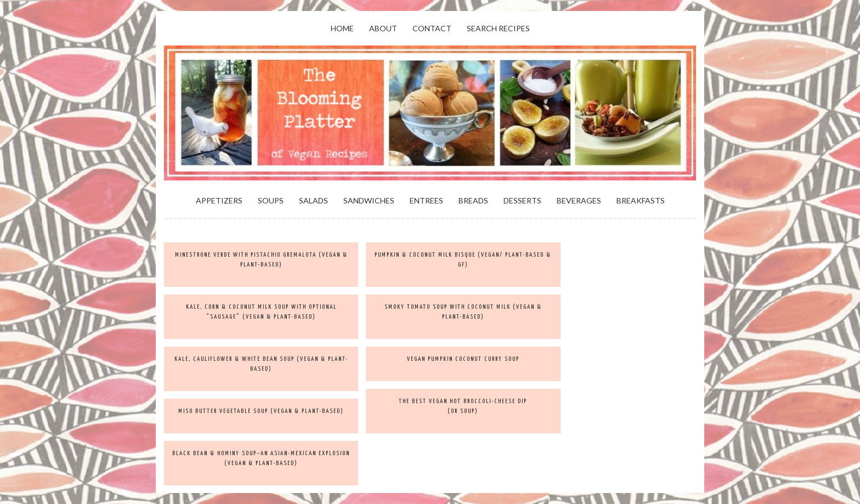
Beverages (579, 200)
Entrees (426, 200)
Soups (271, 200)
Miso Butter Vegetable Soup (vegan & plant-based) (261, 411)
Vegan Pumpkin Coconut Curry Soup (463, 359)
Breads (473, 200)
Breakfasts (641, 200)
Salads (313, 200)
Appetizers (219, 200)
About (383, 28)
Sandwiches (369, 200)
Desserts (522, 200)
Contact (432, 28)
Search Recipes (498, 28)
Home (342, 28)
